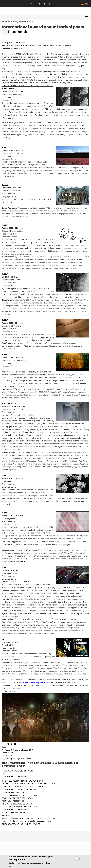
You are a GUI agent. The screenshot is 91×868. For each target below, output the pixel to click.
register (13, 758)
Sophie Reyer (7, 756)
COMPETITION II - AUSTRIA (13, 792)
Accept (77, 858)
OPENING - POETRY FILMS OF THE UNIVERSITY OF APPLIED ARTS (29, 784)
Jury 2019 (6, 815)
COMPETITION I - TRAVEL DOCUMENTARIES (20, 789)
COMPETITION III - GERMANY (15, 777)
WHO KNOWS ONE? (10, 403)
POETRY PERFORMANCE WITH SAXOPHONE (20, 795)
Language (6, 691)
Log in (4, 758)
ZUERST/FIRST (8, 88)
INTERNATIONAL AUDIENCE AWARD (17, 771)
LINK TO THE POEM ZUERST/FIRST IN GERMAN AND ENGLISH (27, 86)
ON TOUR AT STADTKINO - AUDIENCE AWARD (21, 824)
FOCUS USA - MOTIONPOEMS (14, 801)
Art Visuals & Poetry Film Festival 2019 (17, 750)
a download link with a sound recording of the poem (38, 74)
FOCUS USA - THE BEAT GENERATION (17, 798)
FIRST (4, 639)
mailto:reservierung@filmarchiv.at (37, 682)
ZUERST (5, 225)
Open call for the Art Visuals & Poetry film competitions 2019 (26, 821)
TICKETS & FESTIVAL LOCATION (15, 813)
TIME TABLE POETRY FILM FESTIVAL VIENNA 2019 (23, 781)
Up (3, 774)
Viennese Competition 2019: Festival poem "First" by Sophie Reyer (28, 818)
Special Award (7, 753)
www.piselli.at (19, 562)
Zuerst (5, 185)
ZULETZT (6, 148)
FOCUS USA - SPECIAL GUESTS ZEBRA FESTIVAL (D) (23, 787)
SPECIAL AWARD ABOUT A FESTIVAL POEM (20, 807)
